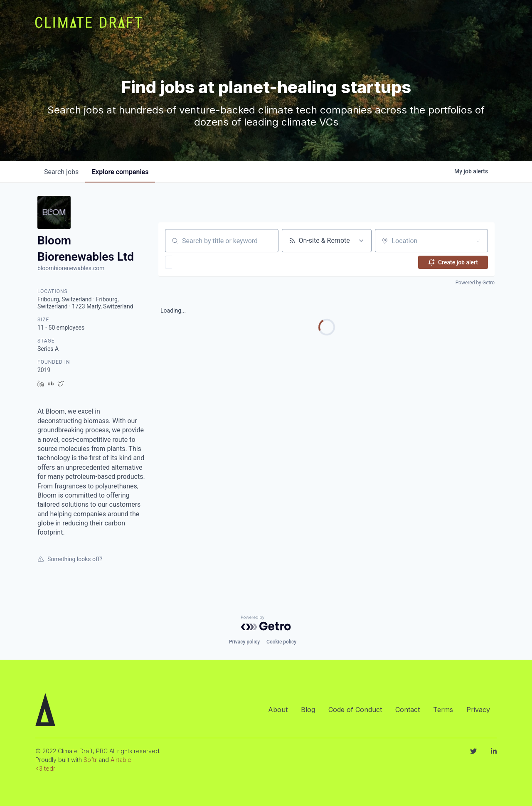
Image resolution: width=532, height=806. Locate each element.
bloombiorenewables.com (71, 268)
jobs (61, 172)
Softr (90, 760)
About (278, 710)
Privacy (478, 710)
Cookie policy (281, 642)
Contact (408, 710)
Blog (308, 710)
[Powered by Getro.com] (266, 623)
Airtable (121, 760)
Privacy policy (244, 642)
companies (120, 172)
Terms (443, 710)
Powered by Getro (475, 283)
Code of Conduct (355, 710)
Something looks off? (70, 559)
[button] (193, 262)
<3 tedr (45, 768)
